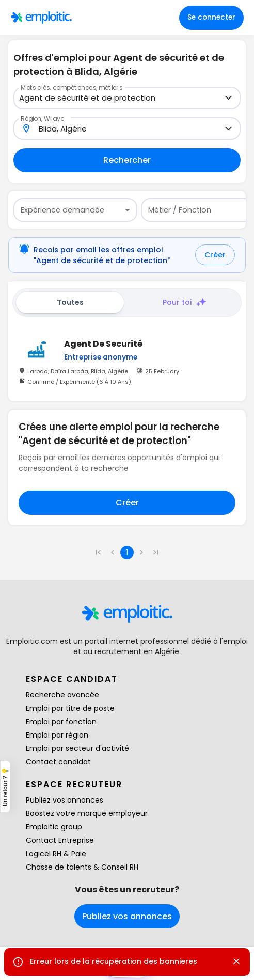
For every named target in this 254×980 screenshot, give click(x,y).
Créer (215, 255)
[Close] (236, 961)
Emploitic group (54, 827)
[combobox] (121, 98)
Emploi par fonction (61, 722)
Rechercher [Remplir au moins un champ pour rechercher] (127, 160)
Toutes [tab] (70, 302)
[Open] (228, 98)
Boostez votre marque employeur (87, 813)
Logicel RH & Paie (56, 854)
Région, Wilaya (42, 118)
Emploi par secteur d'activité (77, 748)
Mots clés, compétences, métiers (72, 87)
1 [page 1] (127, 552)
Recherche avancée (62, 695)
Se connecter (211, 17)
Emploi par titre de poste (70, 708)
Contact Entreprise (60, 840)
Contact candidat (58, 762)
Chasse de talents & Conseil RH (82, 867)
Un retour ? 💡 (5, 787)
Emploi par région (57, 735)
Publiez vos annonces (65, 800)
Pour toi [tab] (184, 303)
